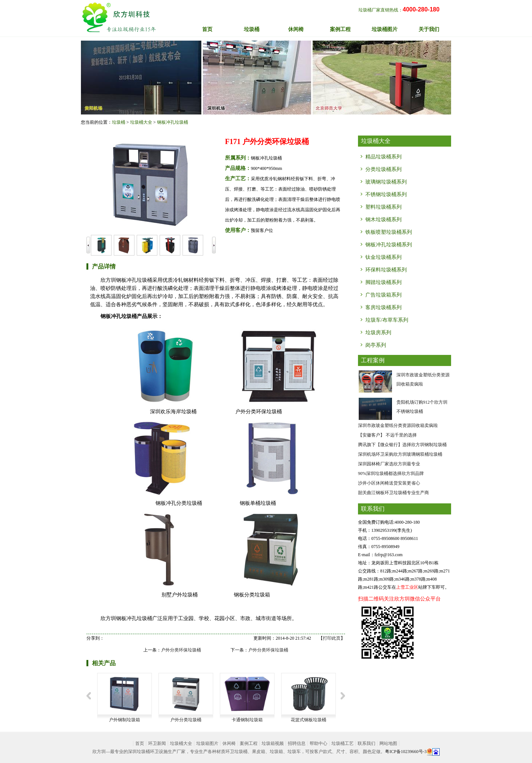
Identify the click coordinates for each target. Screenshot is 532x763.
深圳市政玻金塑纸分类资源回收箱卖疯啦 (398, 425)
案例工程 (249, 743)
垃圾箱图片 (207, 743)
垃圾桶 (119, 122)
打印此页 (332, 638)
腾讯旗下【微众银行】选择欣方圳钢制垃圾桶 (402, 445)
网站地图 (388, 743)
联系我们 (366, 743)
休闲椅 (229, 743)
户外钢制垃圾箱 (125, 720)
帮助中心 (318, 743)
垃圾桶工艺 (342, 743)
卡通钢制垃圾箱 (247, 720)
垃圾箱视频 (273, 743)
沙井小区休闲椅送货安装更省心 (389, 483)
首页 (207, 29)
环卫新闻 (157, 743)
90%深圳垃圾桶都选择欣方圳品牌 (391, 473)
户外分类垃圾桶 (186, 720)
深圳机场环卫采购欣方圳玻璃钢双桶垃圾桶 (400, 454)
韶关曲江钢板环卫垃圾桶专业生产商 (393, 493)
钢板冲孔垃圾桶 (173, 122)
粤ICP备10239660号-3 (406, 752)
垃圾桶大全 (141, 122)
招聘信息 (297, 743)
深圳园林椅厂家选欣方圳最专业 (389, 464)
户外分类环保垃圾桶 (181, 650)
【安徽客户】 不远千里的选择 (387, 435)
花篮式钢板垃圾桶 (308, 720)
